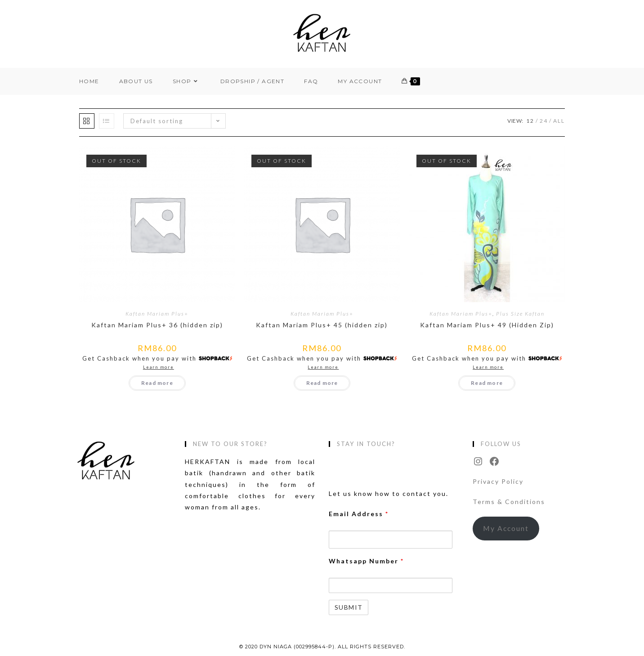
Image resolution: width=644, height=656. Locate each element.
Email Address (359, 514)
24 (544, 121)
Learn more (159, 367)
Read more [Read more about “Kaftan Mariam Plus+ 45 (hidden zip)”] (322, 383)
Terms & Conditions (509, 502)
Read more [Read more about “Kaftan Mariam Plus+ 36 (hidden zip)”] (157, 383)
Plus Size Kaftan (520, 314)
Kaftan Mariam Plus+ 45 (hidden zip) (322, 325)
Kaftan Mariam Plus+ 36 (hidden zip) (157, 325)
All (559, 121)
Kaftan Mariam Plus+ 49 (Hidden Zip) (487, 325)
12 (530, 121)
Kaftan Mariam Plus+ (157, 314)
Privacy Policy (498, 481)
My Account (506, 528)
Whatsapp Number (366, 561)
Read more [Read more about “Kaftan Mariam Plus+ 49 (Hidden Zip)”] (487, 383)
